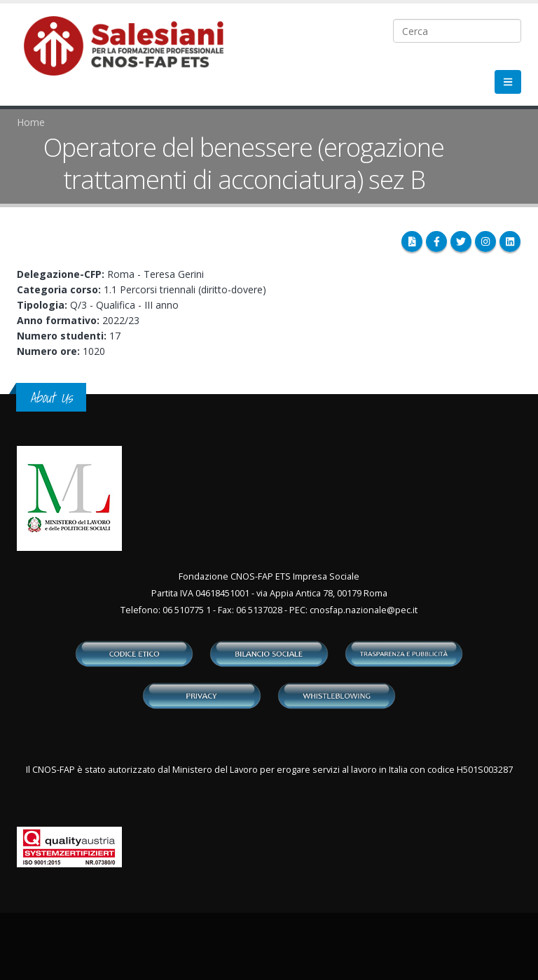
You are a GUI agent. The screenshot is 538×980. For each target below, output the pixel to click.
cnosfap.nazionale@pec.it (364, 610)
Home (31, 122)
